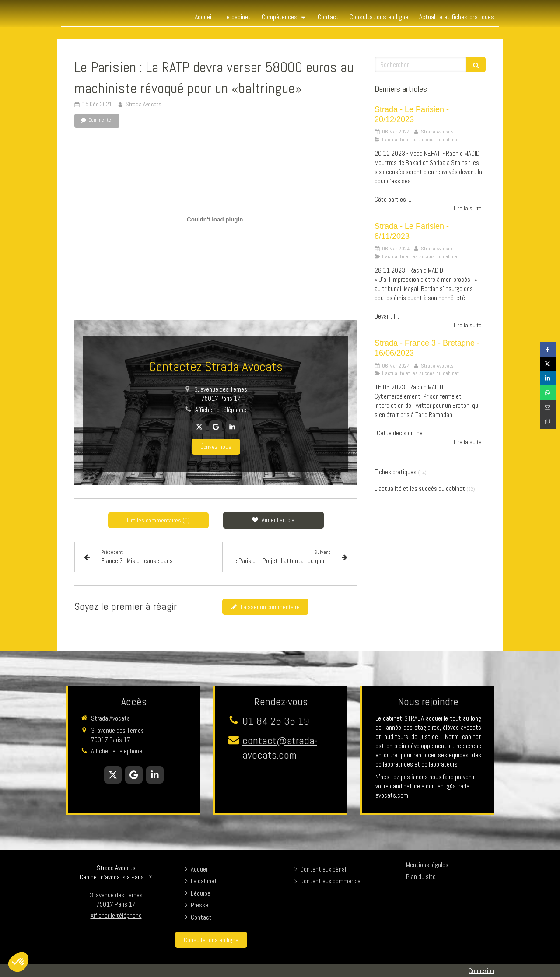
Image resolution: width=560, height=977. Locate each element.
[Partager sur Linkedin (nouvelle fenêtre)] (548, 378)
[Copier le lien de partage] (548, 422)
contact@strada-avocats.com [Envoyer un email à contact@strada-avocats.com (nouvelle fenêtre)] (280, 748)
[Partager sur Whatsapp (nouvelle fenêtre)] (548, 393)
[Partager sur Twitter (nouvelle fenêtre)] (548, 364)
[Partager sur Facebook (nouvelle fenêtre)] (548, 349)
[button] (18, 962)
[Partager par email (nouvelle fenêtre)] (548, 407)
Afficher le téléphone (221, 410)
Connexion (481, 971)
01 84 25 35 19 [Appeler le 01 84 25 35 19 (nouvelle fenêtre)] (276, 721)
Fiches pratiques (395, 472)
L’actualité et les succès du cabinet (420, 488)
